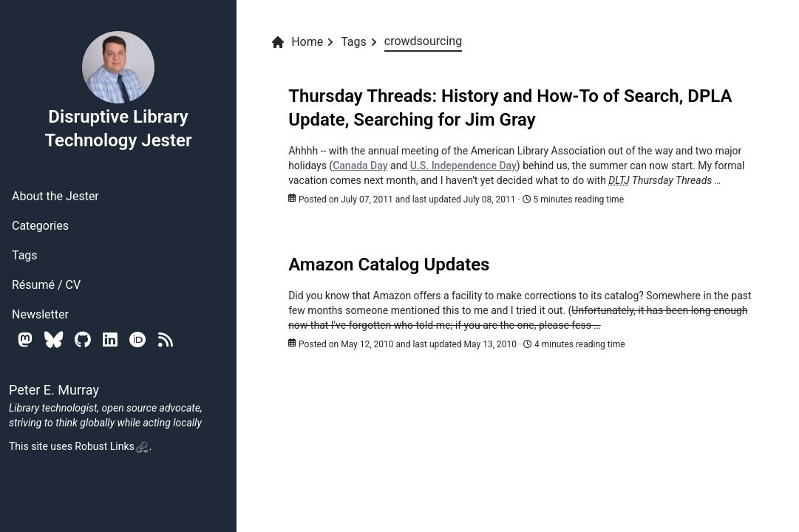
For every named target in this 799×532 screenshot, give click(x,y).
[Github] (83, 340)
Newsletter (40, 314)
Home (297, 42)
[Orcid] (138, 340)
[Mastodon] (25, 340)
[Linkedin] (110, 340)
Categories (40, 226)
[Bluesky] (54, 340)
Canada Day (360, 166)
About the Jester (55, 196)
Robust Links (112, 446)
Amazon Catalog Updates (389, 265)
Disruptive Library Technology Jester (118, 90)
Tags (25, 255)
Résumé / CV (46, 285)
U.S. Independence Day (463, 166)
